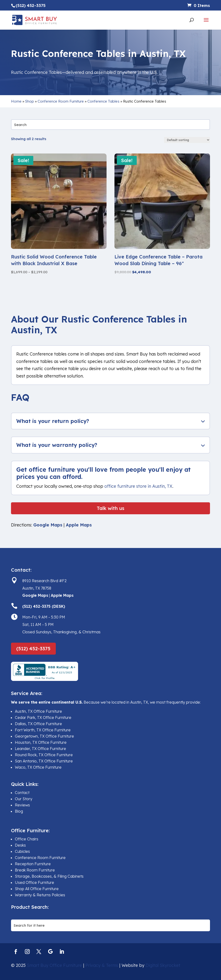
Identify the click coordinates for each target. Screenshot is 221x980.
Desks (20, 845)
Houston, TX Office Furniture (41, 742)
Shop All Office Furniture (37, 889)
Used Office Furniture (34, 882)
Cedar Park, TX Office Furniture (43, 717)
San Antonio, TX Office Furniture (44, 761)
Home (16, 101)
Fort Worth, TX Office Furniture (43, 730)
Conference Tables (103, 101)
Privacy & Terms (102, 965)
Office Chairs (27, 839)
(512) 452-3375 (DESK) (44, 606)
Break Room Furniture (35, 870)
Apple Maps (79, 525)
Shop (30, 101)
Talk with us (110, 508)
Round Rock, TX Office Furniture (44, 755)
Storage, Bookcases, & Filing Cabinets (49, 876)
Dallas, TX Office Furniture (38, 724)
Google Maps (48, 525)
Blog (19, 811)
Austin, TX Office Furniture (38, 711)
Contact (22, 793)
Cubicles (22, 851)
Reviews (22, 805)
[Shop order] (187, 140)
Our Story (24, 799)
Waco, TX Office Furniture (38, 767)
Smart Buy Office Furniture (54, 965)
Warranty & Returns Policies (40, 895)
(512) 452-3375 (33, 649)
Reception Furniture (33, 864)
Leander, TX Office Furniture (40, 749)
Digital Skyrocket (163, 965)
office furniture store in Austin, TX (138, 486)
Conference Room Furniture (61, 101)
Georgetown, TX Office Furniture (44, 736)
